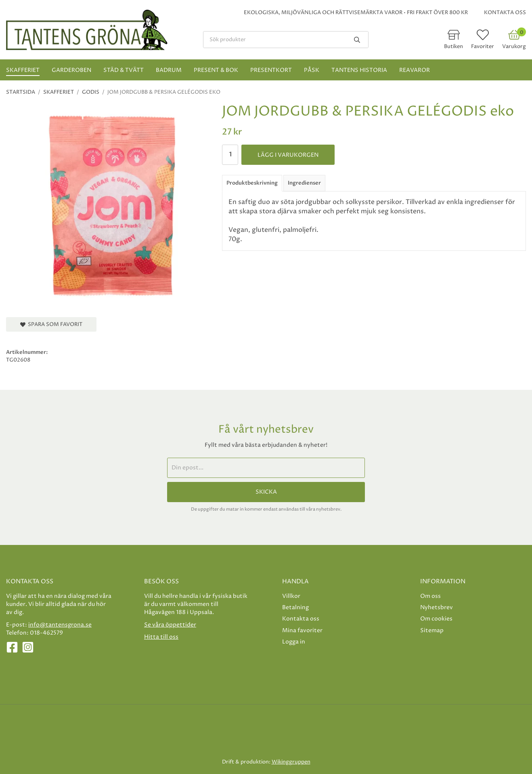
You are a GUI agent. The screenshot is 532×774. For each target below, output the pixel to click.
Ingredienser (304, 183)
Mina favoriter (302, 630)
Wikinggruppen (291, 762)
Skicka (266, 492)
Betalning (295, 607)
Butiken (453, 46)
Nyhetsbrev (437, 607)
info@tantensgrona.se (60, 625)
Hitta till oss (161, 637)
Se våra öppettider (170, 625)
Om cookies (436, 619)
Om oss (430, 596)
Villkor (291, 596)
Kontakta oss (505, 13)
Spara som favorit (51, 324)
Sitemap (432, 630)
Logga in (294, 642)
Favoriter (483, 46)
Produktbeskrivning (252, 183)
